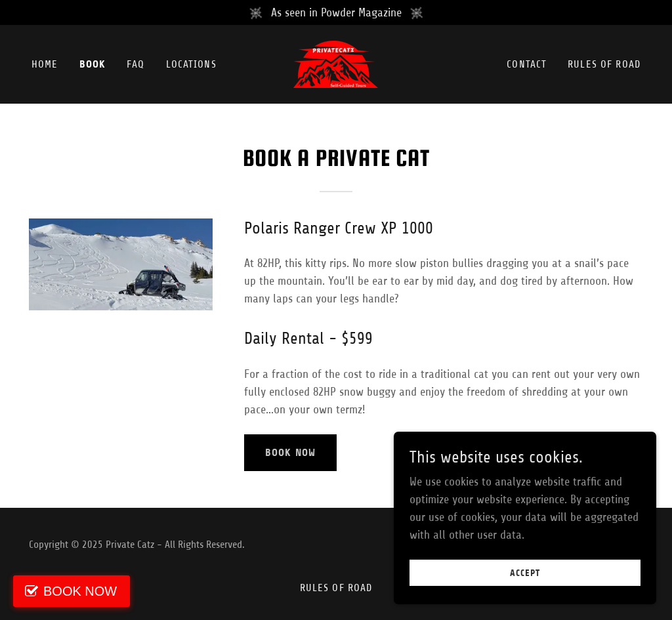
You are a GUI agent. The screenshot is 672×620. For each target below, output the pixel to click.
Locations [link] (191, 64)
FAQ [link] (136, 64)
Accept (525, 573)
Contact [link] (527, 64)
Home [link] (45, 64)
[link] (336, 64)
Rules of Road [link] (604, 64)
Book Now (290, 452)
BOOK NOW (80, 591)
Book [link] (93, 64)
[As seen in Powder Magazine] (336, 12)
